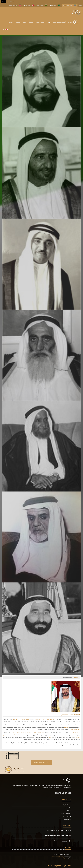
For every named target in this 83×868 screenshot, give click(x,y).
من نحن (18, 22)
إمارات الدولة (68, 811)
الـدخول (3, 2)
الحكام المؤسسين (73, 733)
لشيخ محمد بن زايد (70, 5)
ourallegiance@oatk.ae (58, 856)
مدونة (24, 22)
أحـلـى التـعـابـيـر (67, 817)
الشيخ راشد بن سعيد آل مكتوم (20, 733)
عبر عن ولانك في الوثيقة (42, 763)
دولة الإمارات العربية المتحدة (21, 719)
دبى (50, 737)
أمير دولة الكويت (15, 5)
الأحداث (31, 22)
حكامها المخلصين (75, 730)
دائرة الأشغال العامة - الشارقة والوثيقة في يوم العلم (58, 835)
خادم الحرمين (55, 5)
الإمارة (70, 22)
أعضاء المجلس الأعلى (59, 22)
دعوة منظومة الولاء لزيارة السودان (63, 840)
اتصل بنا (11, 22)
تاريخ (49, 22)
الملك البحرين (29, 5)
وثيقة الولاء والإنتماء (66, 814)
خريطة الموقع (68, 820)
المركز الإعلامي (40, 22)
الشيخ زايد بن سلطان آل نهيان (37, 733)
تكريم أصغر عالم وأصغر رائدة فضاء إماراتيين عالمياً (59, 830)
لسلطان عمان (42, 5)
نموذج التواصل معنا (63, 858)
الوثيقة (66, 727)
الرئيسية (76, 678)
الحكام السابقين (67, 808)
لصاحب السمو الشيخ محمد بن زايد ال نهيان (44, 719)
